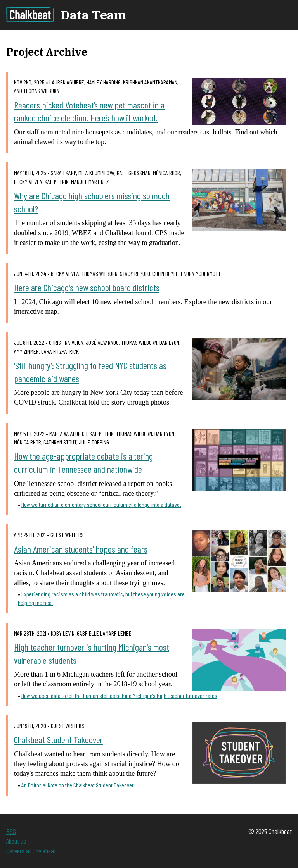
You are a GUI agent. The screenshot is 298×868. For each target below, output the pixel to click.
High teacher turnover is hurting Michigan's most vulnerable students (92, 654)
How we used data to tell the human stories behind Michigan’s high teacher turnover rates (119, 695)
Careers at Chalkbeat (31, 851)
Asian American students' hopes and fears (81, 549)
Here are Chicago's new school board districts (87, 287)
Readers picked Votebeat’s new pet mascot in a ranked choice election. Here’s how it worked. (89, 111)
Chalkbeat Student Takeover (58, 740)
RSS (11, 831)
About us (16, 841)
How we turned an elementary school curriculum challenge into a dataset (101, 504)
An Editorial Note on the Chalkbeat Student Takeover (78, 785)
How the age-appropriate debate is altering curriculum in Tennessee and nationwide (83, 462)
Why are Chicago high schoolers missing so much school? (92, 202)
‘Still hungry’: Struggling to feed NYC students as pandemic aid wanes (90, 372)
